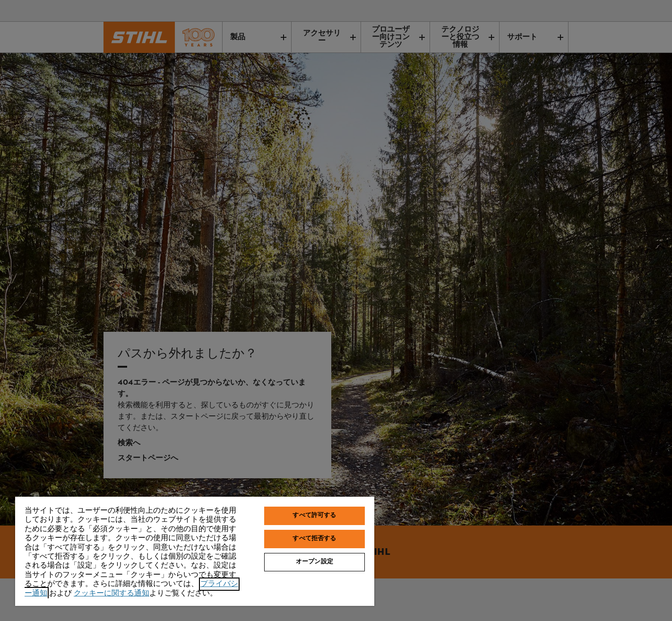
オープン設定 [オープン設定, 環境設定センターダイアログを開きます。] (314, 562)
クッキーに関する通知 (112, 593)
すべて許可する (314, 516)
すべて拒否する (314, 539)
